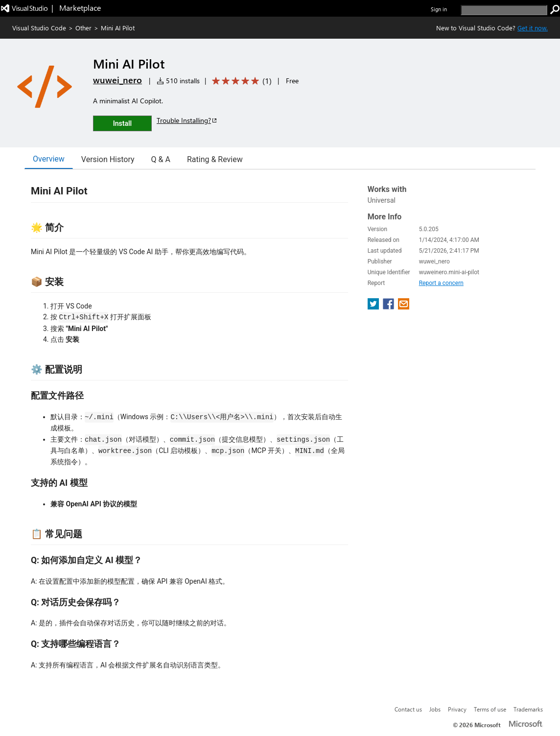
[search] (504, 10)
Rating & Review (215, 159)
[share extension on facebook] (389, 307)
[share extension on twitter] (374, 307)
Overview (49, 159)
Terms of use (490, 709)
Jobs (435, 709)
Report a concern (441, 283)
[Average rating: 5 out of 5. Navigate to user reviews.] (240, 81)
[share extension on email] (404, 307)
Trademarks (528, 709)
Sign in (439, 9)
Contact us (408, 709)
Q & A (161, 159)
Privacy (457, 709)
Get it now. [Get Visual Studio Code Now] (533, 28)
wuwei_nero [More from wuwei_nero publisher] (117, 80)
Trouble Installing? (187, 120)
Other (83, 28)
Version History (108, 159)
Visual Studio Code (39, 28)
